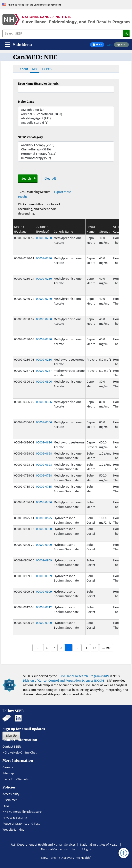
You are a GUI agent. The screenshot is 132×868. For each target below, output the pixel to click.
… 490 (106, 648)
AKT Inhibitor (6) (66, 110)
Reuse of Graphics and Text (21, 823)
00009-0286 (44, 359)
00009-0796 (44, 502)
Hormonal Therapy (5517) (66, 154)
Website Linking (13, 829)
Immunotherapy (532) (66, 158)
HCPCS (47, 69)
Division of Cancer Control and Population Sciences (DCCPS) (64, 680)
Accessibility (11, 794)
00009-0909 (44, 560)
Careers (8, 767)
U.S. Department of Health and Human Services (43, 844)
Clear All (50, 178)
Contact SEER (12, 746)
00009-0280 (44, 238)
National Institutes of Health (99, 844)
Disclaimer (10, 800)
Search (26, 178)
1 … (38, 648)
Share (98, 45)
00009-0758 (44, 475)
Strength (105, 231)
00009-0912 (44, 607)
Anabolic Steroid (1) (66, 123)
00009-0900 (44, 529)
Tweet (109, 45)
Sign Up (11, 735)
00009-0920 (44, 623)
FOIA (6, 806)
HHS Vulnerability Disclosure (22, 811)
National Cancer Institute (58, 849)
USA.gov (85, 849)
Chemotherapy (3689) (66, 149)
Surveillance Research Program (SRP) (83, 676)
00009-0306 (44, 381)
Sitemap (8, 773)
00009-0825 (44, 518)
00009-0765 (44, 486)
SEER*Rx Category (30, 137)
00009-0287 (44, 371)
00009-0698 (44, 453)
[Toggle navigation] (18, 45)
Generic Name (63, 231)
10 (77, 648)
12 (94, 648)
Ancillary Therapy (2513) (66, 145)
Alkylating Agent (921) (66, 118)
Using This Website (15, 779)
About (24, 69)
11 (86, 648)
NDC (35, 69)
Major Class (26, 102)
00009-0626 (44, 442)
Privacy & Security (15, 817)
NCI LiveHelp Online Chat (19, 752)
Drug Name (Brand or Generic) (39, 83)
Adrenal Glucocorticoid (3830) (66, 114)
